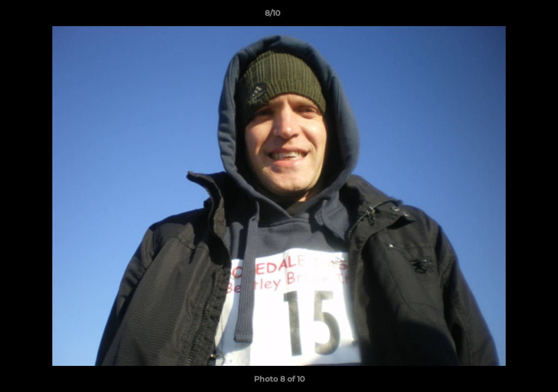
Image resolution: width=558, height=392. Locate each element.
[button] (512, 16)
